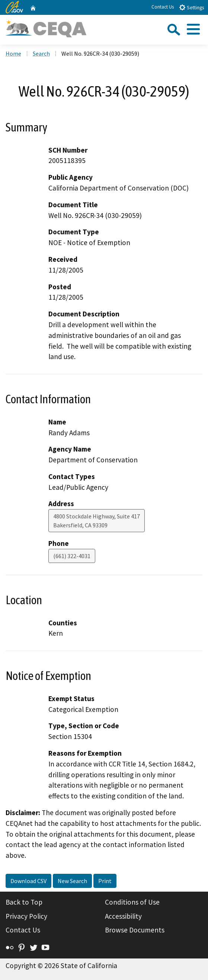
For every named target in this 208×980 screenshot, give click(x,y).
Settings (191, 7)
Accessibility (123, 916)
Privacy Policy (26, 916)
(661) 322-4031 (72, 556)
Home (13, 53)
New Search (72, 881)
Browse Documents (135, 930)
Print (105, 881)
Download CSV (28, 881)
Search (41, 53)
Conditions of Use (132, 902)
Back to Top (24, 902)
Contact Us (163, 7)
